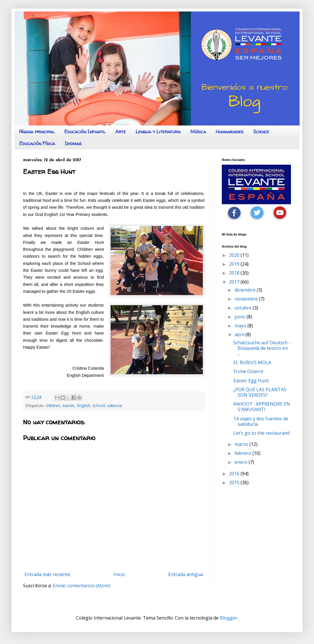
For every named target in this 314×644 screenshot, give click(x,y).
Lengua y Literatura (158, 132)
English (84, 405)
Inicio (119, 574)
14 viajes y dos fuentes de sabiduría (261, 421)
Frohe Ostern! (248, 371)
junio (241, 317)
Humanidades (230, 132)
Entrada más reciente (47, 574)
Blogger (229, 618)
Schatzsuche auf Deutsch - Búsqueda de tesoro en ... (262, 348)
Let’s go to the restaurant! (262, 433)
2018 (235, 273)
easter (69, 405)
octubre (244, 308)
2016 (235, 474)
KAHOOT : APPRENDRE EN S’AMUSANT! (262, 407)
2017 (235, 282)
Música (198, 132)
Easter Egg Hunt (251, 381)
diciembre (246, 290)
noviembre (247, 299)
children (53, 405)
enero (242, 462)
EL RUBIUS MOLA (252, 362)
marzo (242, 444)
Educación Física (37, 143)
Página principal (37, 132)
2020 (235, 255)
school (99, 405)
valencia (115, 405)
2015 (235, 482)
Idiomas (73, 143)
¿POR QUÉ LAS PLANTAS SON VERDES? (260, 392)
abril (240, 335)
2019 (235, 264)
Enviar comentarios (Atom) (81, 586)
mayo (241, 326)
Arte (121, 132)
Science (261, 132)
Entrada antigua (186, 574)
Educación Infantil (85, 132)
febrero (243, 453)
